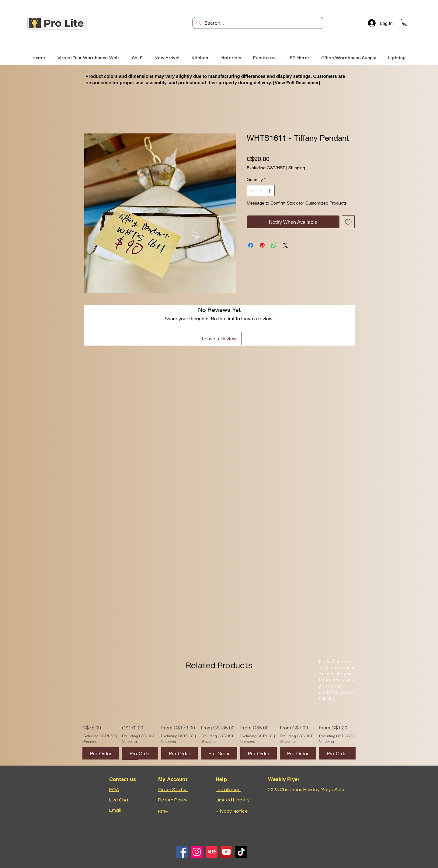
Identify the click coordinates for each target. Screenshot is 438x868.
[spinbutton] (261, 191)
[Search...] (257, 23)
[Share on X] (285, 245)
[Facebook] (182, 852)
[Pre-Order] (101, 753)
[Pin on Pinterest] (262, 245)
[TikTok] (241, 852)
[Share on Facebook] (251, 245)
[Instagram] (197, 852)
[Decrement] (251, 191)
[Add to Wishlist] (348, 222)
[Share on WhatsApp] (274, 245)
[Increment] (270, 191)
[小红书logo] (212, 852)
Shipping (297, 168)
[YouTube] (226, 852)
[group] (219, 721)
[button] (405, 23)
